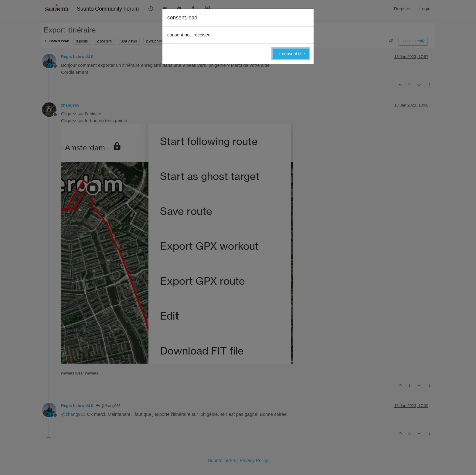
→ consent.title (291, 54)
